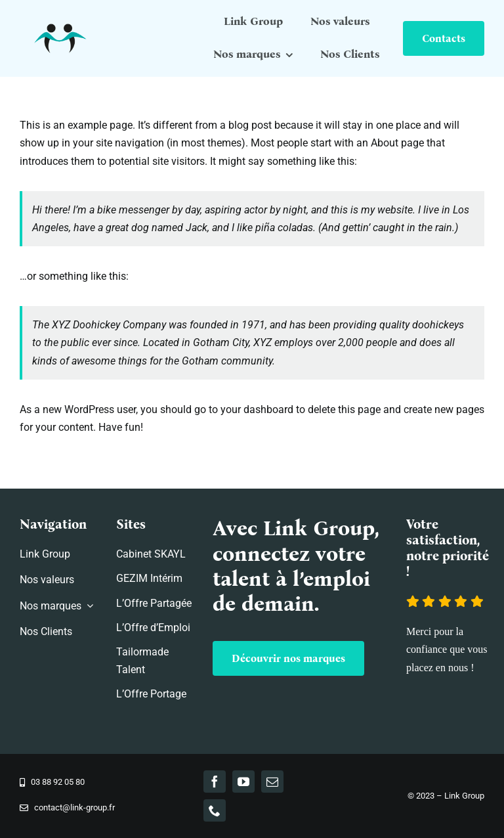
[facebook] (215, 782)
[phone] (215, 810)
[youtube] (243, 782)
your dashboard (257, 409)
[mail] (272, 782)
